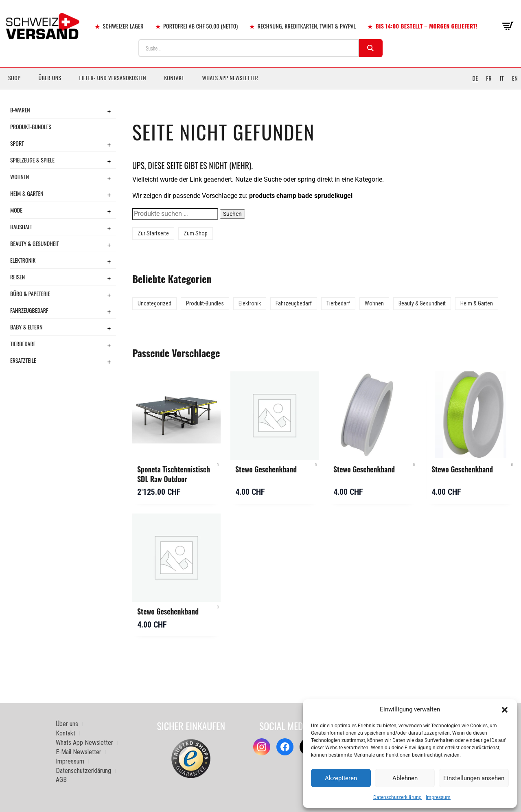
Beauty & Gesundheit (35, 243)
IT (502, 78)
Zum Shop (196, 233)
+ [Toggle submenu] (109, 111)
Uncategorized (154, 303)
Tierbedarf (23, 343)
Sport (17, 143)
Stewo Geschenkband (266, 469)
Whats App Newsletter (230, 78)
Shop (14, 78)
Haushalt (21, 227)
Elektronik (23, 260)
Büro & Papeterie (30, 293)
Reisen (18, 277)
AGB (61, 780)
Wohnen (20, 177)
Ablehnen (405, 778)
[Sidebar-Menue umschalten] (260, 89)
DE (475, 78)
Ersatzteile (23, 360)
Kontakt (174, 78)
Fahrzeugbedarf (29, 310)
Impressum (438, 797)
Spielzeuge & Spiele (32, 160)
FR (489, 78)
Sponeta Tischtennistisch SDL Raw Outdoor (174, 474)
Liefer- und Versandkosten (113, 78)
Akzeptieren (341, 778)
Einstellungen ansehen (474, 778)
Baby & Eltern (26, 327)
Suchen (232, 214)
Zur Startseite (153, 233)
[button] (505, 710)
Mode (16, 210)
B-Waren (20, 110)
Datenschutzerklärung (397, 797)
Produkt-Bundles (31, 126)
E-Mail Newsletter (79, 752)
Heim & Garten (27, 193)
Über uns (50, 78)
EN (515, 78)
